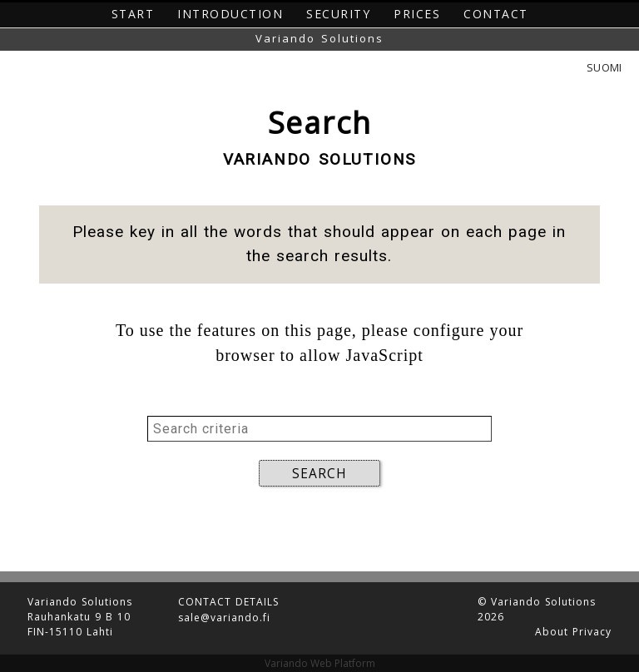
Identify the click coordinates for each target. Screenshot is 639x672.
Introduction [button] (230, 14)
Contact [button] (496, 14)
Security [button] (338, 14)
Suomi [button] (604, 68)
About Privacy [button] (573, 629)
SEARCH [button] (319, 473)
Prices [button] (417, 14)
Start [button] (133, 14)
